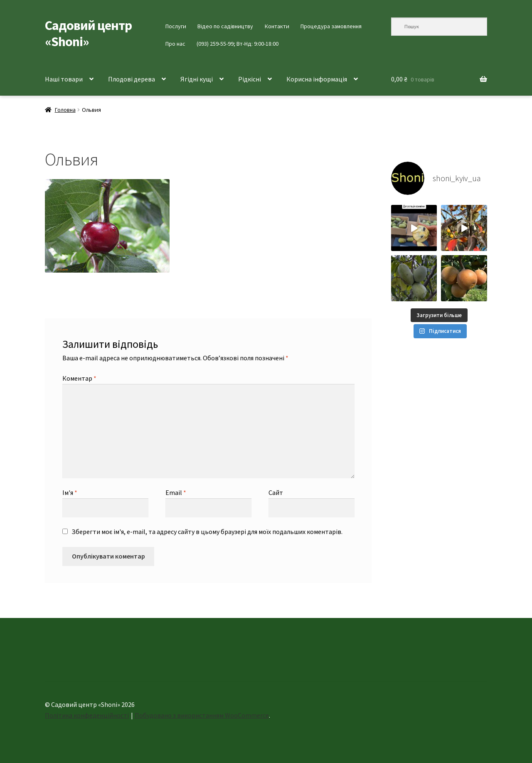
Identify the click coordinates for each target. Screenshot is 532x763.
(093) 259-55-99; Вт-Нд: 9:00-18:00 (238, 44)
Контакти (277, 26)
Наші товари (64, 79)
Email (176, 492)
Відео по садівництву (225, 26)
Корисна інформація (317, 79)
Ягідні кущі (197, 79)
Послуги (176, 26)
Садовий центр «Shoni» (88, 33)
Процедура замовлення (331, 26)
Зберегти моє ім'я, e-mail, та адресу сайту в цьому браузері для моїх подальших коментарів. (207, 532)
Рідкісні (250, 79)
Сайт (276, 492)
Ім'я (70, 492)
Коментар (79, 378)
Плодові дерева (132, 79)
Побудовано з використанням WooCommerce (202, 715)
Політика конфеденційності (87, 715)
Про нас (175, 44)
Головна (65, 110)
